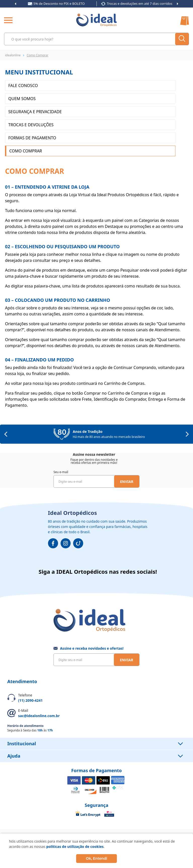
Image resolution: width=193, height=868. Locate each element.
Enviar (127, 482)
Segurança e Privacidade (35, 112)
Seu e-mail (61, 472)
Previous (15, 4)
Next (178, 4)
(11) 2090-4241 (30, 700)
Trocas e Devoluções (31, 125)
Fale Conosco (23, 86)
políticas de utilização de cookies (75, 846)
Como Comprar (26, 151)
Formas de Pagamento (32, 138)
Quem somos (22, 99)
